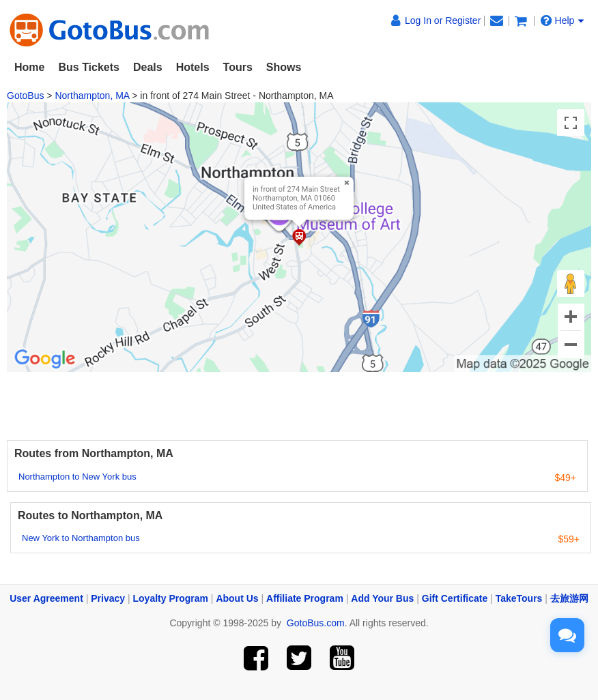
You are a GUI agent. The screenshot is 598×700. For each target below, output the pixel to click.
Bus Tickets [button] (89, 67)
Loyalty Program (171, 598)
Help (563, 20)
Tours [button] (238, 67)
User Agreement (46, 598)
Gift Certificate (455, 598)
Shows (284, 67)
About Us (237, 598)
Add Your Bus (382, 598)
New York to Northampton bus (81, 538)
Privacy (108, 598)
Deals (148, 67)
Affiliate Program (305, 598)
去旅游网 (569, 598)
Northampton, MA (92, 96)
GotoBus (25, 96)
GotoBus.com (316, 623)
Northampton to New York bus (77, 477)
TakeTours (519, 598)
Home (29, 67)
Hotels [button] (193, 67)
